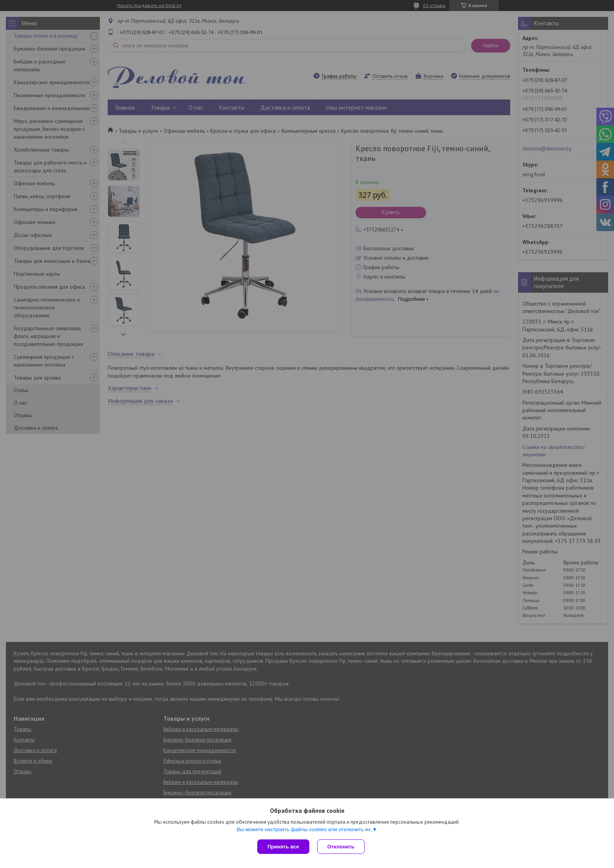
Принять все (283, 847)
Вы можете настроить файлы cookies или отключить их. (304, 829)
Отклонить (341, 847)
